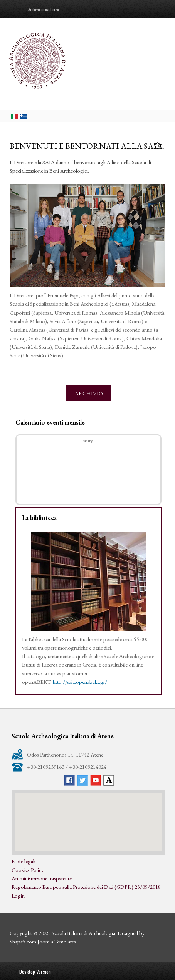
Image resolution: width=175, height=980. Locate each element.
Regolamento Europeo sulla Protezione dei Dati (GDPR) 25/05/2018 (86, 887)
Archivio (89, 393)
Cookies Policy (28, 870)
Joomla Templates (57, 941)
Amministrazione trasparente (42, 878)
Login (18, 896)
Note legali (24, 861)
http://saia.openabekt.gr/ (80, 682)
